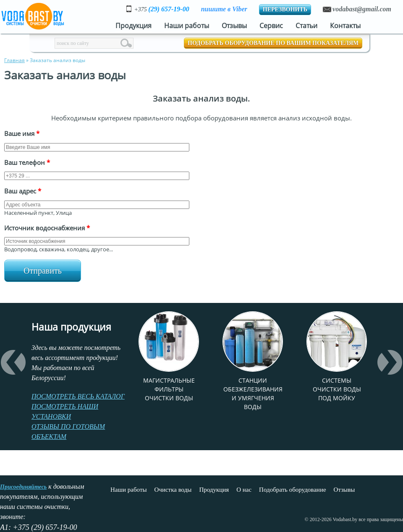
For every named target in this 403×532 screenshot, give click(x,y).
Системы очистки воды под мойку (337, 389)
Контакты (345, 26)
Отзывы (234, 26)
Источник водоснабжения (47, 228)
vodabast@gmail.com (362, 9)
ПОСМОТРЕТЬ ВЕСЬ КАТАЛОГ (78, 396)
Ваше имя (22, 133)
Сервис (271, 26)
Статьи (306, 26)
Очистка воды (173, 490)
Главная (14, 60)
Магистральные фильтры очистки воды (169, 389)
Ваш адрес (23, 191)
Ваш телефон (27, 162)
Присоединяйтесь (23, 487)
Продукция (133, 26)
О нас (244, 490)
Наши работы (187, 26)
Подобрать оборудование (292, 490)
